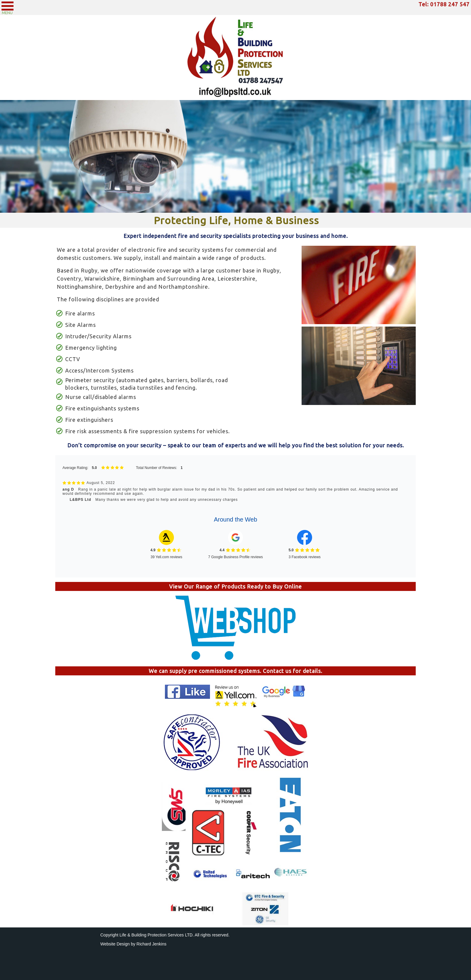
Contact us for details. (293, 671)
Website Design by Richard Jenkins (133, 944)
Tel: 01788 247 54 (442, 4)
